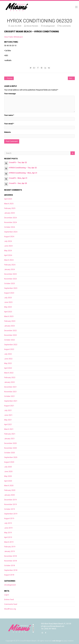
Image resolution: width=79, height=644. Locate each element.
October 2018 (10, 565)
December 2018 (10, 556)
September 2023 (11, 288)
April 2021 (8, 424)
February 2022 (10, 377)
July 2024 (8, 241)
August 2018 (9, 575)
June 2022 (8, 359)
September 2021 (11, 401)
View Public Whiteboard (13, 37)
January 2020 (9, 495)
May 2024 (8, 251)
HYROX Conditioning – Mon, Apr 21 (23, 173)
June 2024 (8, 246)
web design (57, 641)
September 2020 (11, 457)
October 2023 (10, 283)
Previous (9, 78)
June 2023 (8, 302)
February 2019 (10, 547)
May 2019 (8, 533)
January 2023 (9, 326)
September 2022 (11, 345)
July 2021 (8, 410)
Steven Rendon (32, 26)
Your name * (9, 115)
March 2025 (9, 204)
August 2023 (9, 293)
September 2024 (11, 232)
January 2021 (9, 439)
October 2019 (10, 509)
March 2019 (9, 542)
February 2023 (10, 321)
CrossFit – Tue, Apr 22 (18, 162)
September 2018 (11, 570)
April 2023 (8, 312)
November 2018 (10, 561)
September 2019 (11, 514)
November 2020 (10, 448)
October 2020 (10, 453)
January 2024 (9, 269)
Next (71, 78)
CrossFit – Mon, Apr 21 (18, 178)
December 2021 (10, 387)
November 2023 (10, 279)
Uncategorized (49, 26)
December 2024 (10, 218)
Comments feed (11, 604)
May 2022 (8, 363)
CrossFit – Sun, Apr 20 (18, 183)
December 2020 (10, 443)
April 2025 (8, 199)
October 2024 (10, 227)
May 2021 (8, 420)
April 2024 (8, 255)
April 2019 (8, 537)
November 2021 (10, 392)
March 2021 (9, 429)
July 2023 (8, 298)
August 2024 (9, 236)
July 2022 (8, 354)
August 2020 (9, 462)
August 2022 (9, 349)
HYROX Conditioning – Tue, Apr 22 (23, 168)
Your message (10, 94)
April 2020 (8, 481)
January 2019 (9, 551)
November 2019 (10, 504)
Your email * (9, 124)
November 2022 (10, 335)
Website (7, 132)
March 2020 (9, 486)
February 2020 (10, 490)
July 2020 (8, 467)
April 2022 (8, 368)
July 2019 (8, 523)
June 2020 (8, 471)
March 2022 (9, 373)
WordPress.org (10, 609)
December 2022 (10, 330)
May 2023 (8, 307)
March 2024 (9, 260)
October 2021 (10, 396)
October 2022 (10, 340)
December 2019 (10, 500)
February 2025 (10, 208)
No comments (65, 26)
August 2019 (9, 518)
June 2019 (8, 528)
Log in (7, 595)
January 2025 (9, 213)
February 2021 (10, 434)
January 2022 (9, 382)
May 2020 (8, 476)
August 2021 (9, 406)
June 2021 (8, 415)
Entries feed (9, 599)
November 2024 (10, 222)
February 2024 (10, 265)
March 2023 (9, 316)
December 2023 (10, 274)
